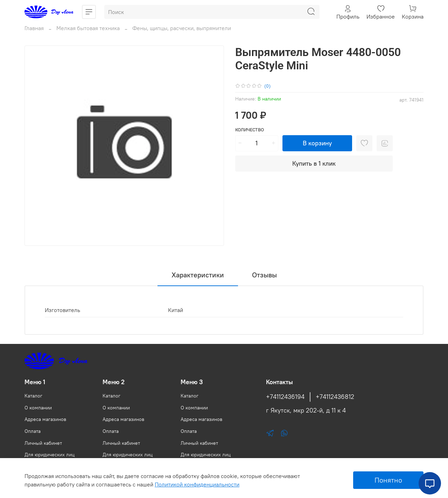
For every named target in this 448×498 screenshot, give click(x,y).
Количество (250, 130)
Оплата (33, 431)
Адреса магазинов (45, 419)
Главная (34, 28)
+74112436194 (285, 397)
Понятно (388, 480)
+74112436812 (335, 397)
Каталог (33, 396)
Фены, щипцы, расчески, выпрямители (182, 28)
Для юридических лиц (50, 455)
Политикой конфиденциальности (197, 484)
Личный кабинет (43, 443)
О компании (38, 408)
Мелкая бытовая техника (88, 28)
